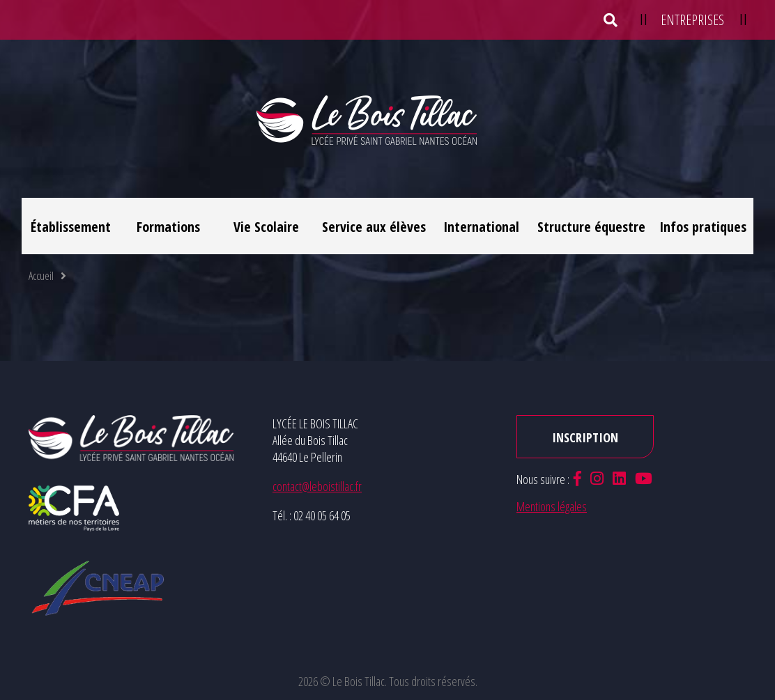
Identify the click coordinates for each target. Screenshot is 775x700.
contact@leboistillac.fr (317, 486)
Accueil (41, 276)
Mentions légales (552, 506)
